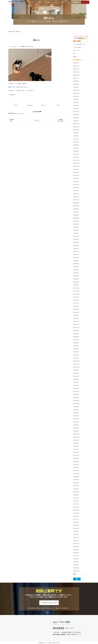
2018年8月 (76, 264)
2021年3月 (76, 188)
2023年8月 (76, 99)
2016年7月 (76, 340)
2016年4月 (76, 349)
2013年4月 (76, 458)
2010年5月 (76, 562)
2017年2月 (76, 319)
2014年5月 (76, 419)
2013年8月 (76, 446)
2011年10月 (76, 513)
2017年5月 (76, 309)
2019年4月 (76, 239)
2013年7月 (76, 449)
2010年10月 (76, 547)
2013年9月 (76, 443)
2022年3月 (76, 151)
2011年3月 (76, 531)
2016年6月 (76, 343)
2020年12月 (76, 197)
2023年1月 (76, 121)
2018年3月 (76, 279)
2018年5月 (76, 273)
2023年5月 (76, 109)
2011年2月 (76, 535)
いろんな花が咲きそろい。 (80, 44)
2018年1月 (76, 285)
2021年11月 (76, 163)
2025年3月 (76, 63)
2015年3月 (76, 388)
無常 (74, 53)
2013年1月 (76, 468)
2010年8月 (76, 553)
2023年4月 (76, 112)
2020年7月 (76, 212)
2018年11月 (76, 255)
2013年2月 (76, 465)
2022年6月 (76, 142)
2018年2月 (76, 282)
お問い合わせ (85, 2)
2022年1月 (76, 157)
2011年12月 (76, 507)
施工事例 (39, 2)
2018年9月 (76, 261)
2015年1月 (76, 395)
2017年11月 (76, 291)
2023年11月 (76, 90)
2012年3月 (76, 498)
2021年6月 (76, 179)
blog (13, 32)
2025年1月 (76, 66)
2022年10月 (76, 130)
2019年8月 (76, 227)
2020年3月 (76, 224)
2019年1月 (76, 249)
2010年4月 (76, 565)
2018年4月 (76, 276)
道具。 (12, 121)
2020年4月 (76, 221)
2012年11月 (76, 474)
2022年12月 (76, 124)
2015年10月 (76, 367)
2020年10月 (76, 203)
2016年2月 (76, 355)
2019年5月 (76, 236)
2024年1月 (76, 87)
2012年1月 (76, 504)
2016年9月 (76, 334)
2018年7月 (76, 267)
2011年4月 (76, 528)
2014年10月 (76, 404)
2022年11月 (76, 127)
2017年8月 (76, 300)
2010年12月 (76, 541)
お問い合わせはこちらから (50, 603)
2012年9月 (76, 480)
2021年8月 (76, 172)
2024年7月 (76, 78)
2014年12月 (76, 398)
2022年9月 (76, 133)
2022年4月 (76, 148)
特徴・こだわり (65, 2)
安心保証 (48, 2)
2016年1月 (76, 358)
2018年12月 (76, 252)
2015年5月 (76, 382)
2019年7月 (76, 230)
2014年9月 (76, 407)
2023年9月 (76, 96)
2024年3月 (76, 81)
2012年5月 (76, 492)
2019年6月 (76, 233)
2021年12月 (76, 160)
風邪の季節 (60, 121)
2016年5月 (76, 346)
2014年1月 (76, 431)
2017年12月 (76, 288)
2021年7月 (76, 176)
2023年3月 (76, 115)
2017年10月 (76, 294)
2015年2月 (76, 392)
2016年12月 (76, 325)
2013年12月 (76, 434)
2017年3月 (76, 315)
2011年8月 (76, 516)
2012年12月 (76, 471)
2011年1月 (76, 538)
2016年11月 (76, 328)
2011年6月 (76, 522)
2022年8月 (76, 136)
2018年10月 (76, 258)
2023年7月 (76, 102)
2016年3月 (76, 352)
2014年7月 (76, 413)
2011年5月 (76, 525)
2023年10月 (76, 93)
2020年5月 (76, 218)
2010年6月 (76, 559)
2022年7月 (76, 139)
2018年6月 (76, 270)
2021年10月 (76, 166)
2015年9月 (76, 370)
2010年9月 (76, 550)
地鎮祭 (75, 56)
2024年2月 (76, 84)
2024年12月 (76, 69)
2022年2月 (76, 154)
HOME (32, 2)
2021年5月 (76, 182)
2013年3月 (76, 461)
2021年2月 (76, 191)
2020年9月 (76, 206)
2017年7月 (76, 303)
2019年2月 (76, 245)
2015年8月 (76, 373)
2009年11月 (76, 568)
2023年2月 (76, 118)
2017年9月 (76, 297)
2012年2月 (76, 501)
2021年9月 (76, 169)
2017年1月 (76, 322)
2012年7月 (76, 486)
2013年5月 (76, 455)
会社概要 (75, 2)
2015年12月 (76, 361)
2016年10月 (76, 331)
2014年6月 (76, 416)
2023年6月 (76, 105)
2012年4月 (76, 495)
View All (37, 120)
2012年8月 (76, 483)
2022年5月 (76, 145)
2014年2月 (76, 428)
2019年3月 (76, 242)
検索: (74, 574)
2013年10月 (76, 440)
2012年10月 (76, 477)
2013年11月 (76, 437)
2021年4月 (76, 185)
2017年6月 (76, 306)
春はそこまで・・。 (79, 50)
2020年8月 (76, 209)
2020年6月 (76, 215)
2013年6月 (76, 452)
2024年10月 (76, 75)
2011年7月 (76, 519)
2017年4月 (76, 312)
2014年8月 (76, 410)
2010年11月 (76, 544)
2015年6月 (76, 379)
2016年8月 (76, 337)
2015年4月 (76, 385)
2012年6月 (76, 489)
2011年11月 (76, 510)
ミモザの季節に (77, 47)
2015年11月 (76, 364)
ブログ (56, 2)
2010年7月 (76, 556)
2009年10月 (76, 571)
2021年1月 (76, 194)
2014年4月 (76, 422)
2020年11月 (76, 200)
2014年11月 (76, 401)
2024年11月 (76, 72)
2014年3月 (76, 425)
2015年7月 (76, 376)
